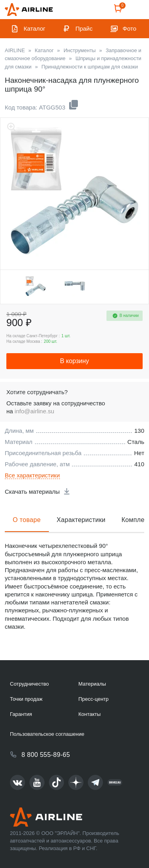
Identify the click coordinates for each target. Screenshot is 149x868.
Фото (130, 28)
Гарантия (21, 714)
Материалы (92, 684)
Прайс (84, 28)
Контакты (89, 714)
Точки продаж (26, 699)
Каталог (35, 28)
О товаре (27, 520)
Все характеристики (32, 475)
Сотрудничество (29, 684)
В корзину (74, 361)
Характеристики (81, 520)
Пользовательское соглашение (47, 734)
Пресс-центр (93, 699)
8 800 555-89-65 (46, 755)
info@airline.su (34, 411)
